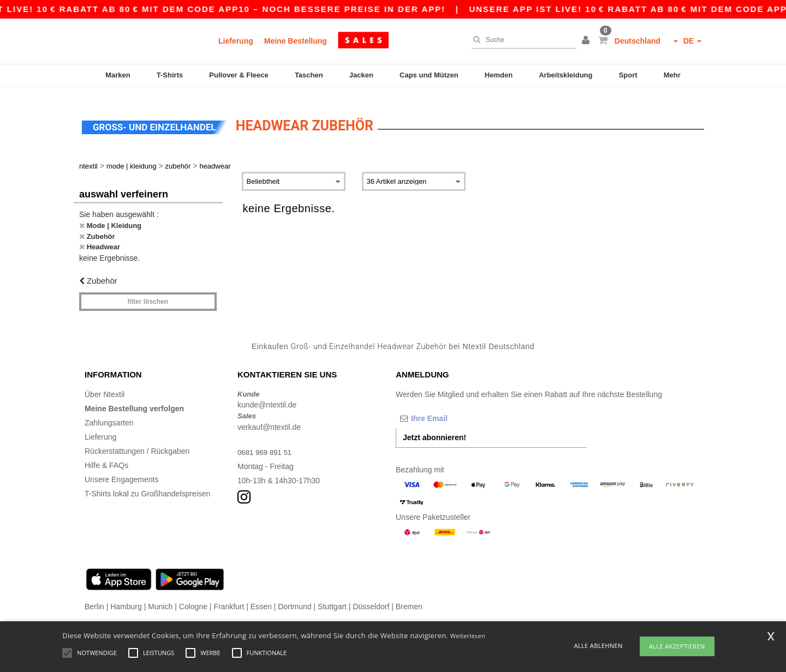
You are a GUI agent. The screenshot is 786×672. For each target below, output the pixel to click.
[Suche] (521, 40)
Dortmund (294, 597)
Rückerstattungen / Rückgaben (137, 441)
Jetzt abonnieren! (434, 428)
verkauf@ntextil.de (269, 417)
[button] (587, 41)
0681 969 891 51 (266, 442)
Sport (628, 75)
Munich (160, 597)
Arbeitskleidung (565, 75)
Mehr (672, 75)
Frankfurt (229, 597)
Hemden (499, 75)
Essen (261, 597)
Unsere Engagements (121, 470)
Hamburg (126, 597)
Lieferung (236, 41)
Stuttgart (332, 597)
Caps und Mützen (429, 75)
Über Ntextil (105, 385)
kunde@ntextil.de (267, 395)
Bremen (409, 597)
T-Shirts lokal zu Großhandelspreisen (147, 484)
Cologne (193, 597)
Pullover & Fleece (239, 75)
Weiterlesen (468, 636)
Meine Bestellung (296, 41)
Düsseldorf (371, 597)
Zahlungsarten (109, 413)
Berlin (94, 597)
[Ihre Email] (453, 409)
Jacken (361, 75)
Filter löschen (148, 292)
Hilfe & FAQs (106, 455)
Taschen (309, 75)
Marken (118, 75)
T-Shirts (170, 75)
